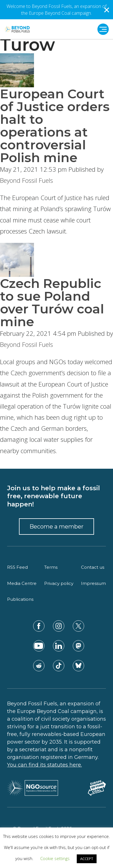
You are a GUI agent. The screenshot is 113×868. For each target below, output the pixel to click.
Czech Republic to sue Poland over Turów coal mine (52, 302)
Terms (51, 567)
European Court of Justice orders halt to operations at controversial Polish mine (55, 126)
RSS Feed (17, 567)
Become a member (56, 527)
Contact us (93, 567)
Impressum (93, 583)
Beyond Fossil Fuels (26, 180)
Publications (20, 599)
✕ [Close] (107, 10)
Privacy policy (59, 583)
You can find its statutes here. (44, 765)
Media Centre (22, 583)
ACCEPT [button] (87, 859)
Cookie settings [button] (55, 858)
